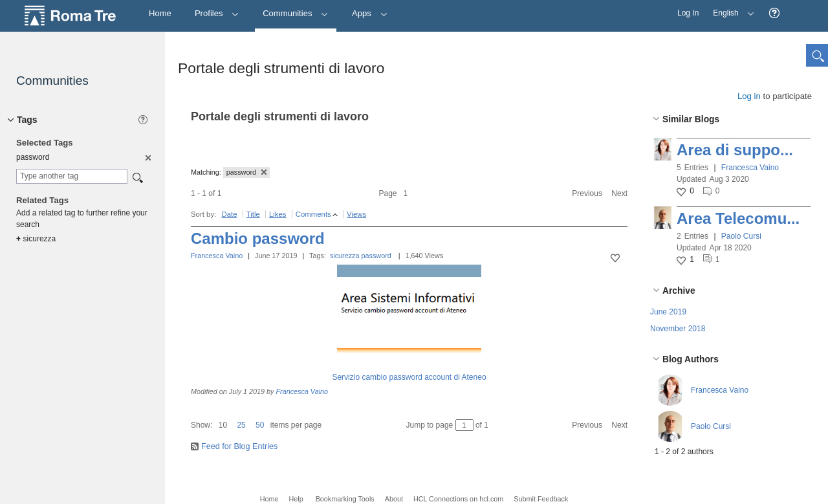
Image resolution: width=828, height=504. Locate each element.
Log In (688, 13)
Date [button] (229, 214)
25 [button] (241, 425)
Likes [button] (278, 214)
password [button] (246, 172)
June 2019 (668, 312)
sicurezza (345, 256)
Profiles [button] (217, 13)
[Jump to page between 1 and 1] (464, 425)
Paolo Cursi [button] (741, 236)
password (376, 256)
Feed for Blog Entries (239, 446)
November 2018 (678, 329)
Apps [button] (370, 13)
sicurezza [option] (36, 239)
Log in (749, 96)
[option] (147, 157)
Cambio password (258, 238)
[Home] (160, 14)
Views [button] (356, 214)
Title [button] (253, 214)
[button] (774, 13)
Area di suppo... (735, 150)
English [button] (730, 9)
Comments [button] (313, 214)
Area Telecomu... (738, 218)
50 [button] (260, 425)
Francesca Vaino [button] (750, 168)
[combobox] (72, 176)
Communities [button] (296, 13)
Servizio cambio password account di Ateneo (409, 377)
